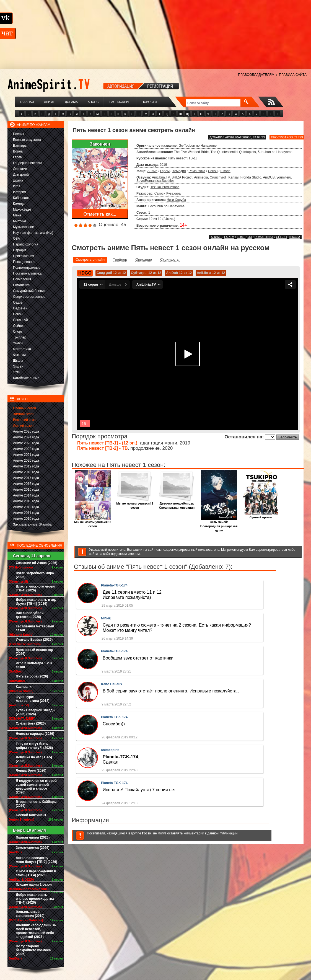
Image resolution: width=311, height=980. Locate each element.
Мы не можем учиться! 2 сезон (93, 523)
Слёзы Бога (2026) (31, 723)
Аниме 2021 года (26, 455)
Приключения (24, 256)
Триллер (20, 337)
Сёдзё (18, 302)
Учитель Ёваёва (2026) (34, 640)
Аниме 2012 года (26, 507)
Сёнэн (18, 314)
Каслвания (25, 687)
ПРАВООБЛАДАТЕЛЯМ (256, 75)
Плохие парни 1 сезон (34, 885)
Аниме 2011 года (26, 513)
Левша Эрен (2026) (31, 770)
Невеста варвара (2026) (35, 734)
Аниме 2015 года (26, 490)
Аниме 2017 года (26, 478)
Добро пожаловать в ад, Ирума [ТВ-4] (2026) (36, 602)
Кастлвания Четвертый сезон (35, 628)
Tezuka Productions (165, 187)
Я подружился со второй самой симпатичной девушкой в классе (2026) (36, 787)
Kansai (233, 177)
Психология (22, 279)
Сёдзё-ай (20, 308)
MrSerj (106, 618)
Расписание (120, 102)
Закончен (100, 144)
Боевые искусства (27, 140)
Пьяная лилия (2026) (33, 837)
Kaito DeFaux (112, 684)
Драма (18, 180)
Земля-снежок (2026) (33, 848)
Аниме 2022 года (26, 449)
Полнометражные (27, 268)
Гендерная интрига (28, 163)
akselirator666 (238, 137)
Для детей (21, 175)
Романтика (21, 285)
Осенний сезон (24, 408)
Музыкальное (24, 227)
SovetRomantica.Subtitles (155, 181)
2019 (163, 165)
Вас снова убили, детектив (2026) (30, 615)
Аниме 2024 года (26, 437)
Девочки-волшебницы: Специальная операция (177, 504)
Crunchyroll (218, 177)
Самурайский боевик (29, 291)
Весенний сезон (25, 420)
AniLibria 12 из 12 (211, 273)
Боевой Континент (31, 815)
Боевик (19, 134)
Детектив (20, 169)
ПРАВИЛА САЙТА (293, 75)
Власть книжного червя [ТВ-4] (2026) (35, 588)
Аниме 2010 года (26, 519)
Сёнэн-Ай (20, 320)
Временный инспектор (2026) (34, 652)
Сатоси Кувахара (168, 193)
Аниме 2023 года (26, 443)
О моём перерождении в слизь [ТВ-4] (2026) (36, 873)
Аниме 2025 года (26, 431)
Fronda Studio (251, 177)
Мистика (20, 221)
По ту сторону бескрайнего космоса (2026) (33, 950)
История (20, 192)
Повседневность (26, 262)
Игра (17, 186)
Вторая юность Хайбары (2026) (36, 804)
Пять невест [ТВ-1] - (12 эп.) (107, 443)
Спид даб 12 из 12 (111, 273)
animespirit (110, 750)
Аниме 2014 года (26, 495)
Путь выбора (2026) (32, 676)
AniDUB (269, 177)
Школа (18, 361)
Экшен (18, 366)
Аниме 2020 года (26, 461)
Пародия (20, 250)
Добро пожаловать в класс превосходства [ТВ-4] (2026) (35, 899)
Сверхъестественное (29, 297)
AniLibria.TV (161, 177)
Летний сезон (23, 426)
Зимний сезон (24, 414)
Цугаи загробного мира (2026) (35, 575)
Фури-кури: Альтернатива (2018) (33, 699)
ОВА (16, 239)
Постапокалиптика (27, 273)
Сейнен (19, 326)
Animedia (201, 177)
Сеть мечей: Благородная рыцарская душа (219, 525)
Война (18, 151)
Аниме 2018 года (26, 472)
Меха (17, 215)
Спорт (18, 332)
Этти (17, 372)
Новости (149, 102)
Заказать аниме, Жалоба (32, 524)
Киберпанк (21, 198)
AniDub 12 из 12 (179, 273)
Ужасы (18, 343)
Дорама (71, 102)
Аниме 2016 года (26, 484)
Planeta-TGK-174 (114, 585)
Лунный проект (261, 516)
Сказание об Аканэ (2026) (37, 563)
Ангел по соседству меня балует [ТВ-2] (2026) (37, 860)
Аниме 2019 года (26, 466)
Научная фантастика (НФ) (33, 233)
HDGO (85, 273)
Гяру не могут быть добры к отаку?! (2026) (34, 746)
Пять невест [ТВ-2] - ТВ (103, 448)
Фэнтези (19, 355)
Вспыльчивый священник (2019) (30, 914)
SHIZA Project (182, 177)
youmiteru (284, 177)
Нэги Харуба (177, 200)
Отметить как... (100, 214)
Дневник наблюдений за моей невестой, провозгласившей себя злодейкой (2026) (36, 931)
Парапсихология (26, 244)
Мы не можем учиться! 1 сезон (135, 504)
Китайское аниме (26, 378)
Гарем (18, 157)
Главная (27, 102)
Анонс (93, 102)
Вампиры (20, 146)
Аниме (50, 102)
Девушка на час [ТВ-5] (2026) (34, 759)
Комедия (20, 204)
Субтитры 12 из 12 (146, 273)
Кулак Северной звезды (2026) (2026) (36, 712)
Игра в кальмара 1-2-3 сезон (34, 665)
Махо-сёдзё (22, 210)
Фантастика (22, 349)
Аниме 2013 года (26, 501)
